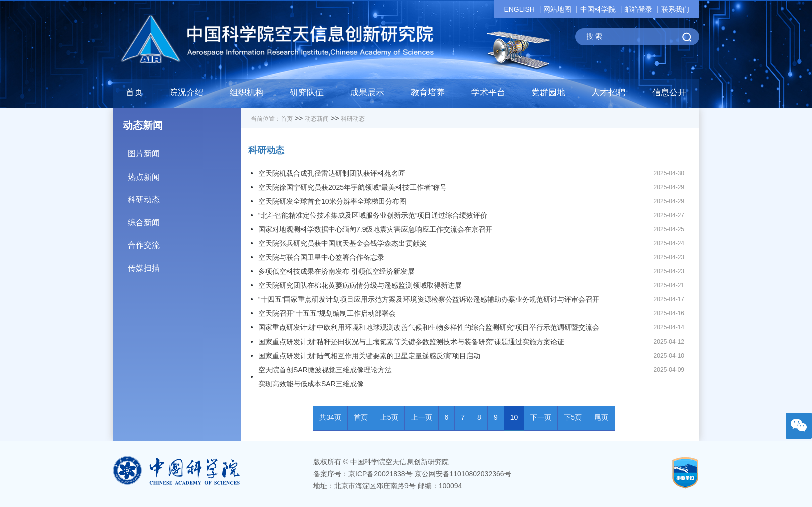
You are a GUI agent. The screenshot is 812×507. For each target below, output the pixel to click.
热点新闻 (184, 173)
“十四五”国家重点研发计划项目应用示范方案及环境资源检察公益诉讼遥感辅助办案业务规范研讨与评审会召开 (429, 299)
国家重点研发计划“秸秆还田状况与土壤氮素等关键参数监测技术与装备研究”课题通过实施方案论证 (411, 342)
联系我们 (675, 9)
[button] (307, 95)
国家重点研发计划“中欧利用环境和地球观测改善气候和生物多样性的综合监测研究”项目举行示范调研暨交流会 (429, 327)
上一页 (422, 417)
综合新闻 (184, 219)
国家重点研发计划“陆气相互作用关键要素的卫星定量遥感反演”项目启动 (369, 356)
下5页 (573, 417)
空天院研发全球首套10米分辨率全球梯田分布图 (332, 201)
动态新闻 (317, 119)
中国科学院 (598, 9)
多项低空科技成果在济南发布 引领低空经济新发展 (336, 271)
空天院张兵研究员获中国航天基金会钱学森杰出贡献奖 (342, 243)
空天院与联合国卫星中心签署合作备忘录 (321, 257)
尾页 (601, 417)
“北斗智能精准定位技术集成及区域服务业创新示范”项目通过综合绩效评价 (373, 215)
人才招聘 (608, 93)
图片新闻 (184, 150)
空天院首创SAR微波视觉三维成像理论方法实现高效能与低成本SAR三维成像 (325, 377)
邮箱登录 (638, 9)
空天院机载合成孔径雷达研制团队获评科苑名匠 (332, 173)
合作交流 (184, 241)
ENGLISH (519, 9)
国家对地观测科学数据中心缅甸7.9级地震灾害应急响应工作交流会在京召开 (375, 229)
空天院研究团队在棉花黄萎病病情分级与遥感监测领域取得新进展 (360, 285)
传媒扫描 (184, 265)
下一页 (541, 417)
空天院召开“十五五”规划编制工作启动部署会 (327, 313)
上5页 (389, 417)
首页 (134, 93)
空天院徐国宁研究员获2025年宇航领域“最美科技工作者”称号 (352, 187)
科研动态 (184, 196)
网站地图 (557, 9)
